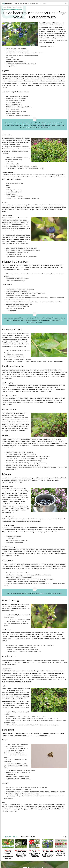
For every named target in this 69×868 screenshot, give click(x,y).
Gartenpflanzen (22, 4)
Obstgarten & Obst (17, 9)
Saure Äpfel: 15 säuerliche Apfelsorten (61, 853)
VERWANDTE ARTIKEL (11, 837)
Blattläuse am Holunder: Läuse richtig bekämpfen (21, 854)
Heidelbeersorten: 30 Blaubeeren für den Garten (48, 854)
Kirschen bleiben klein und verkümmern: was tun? (8, 855)
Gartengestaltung (38, 4)
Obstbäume (8, 850)
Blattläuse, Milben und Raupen (21, 850)
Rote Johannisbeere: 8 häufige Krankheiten (34, 854)
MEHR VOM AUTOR (28, 837)
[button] (66, 4)
